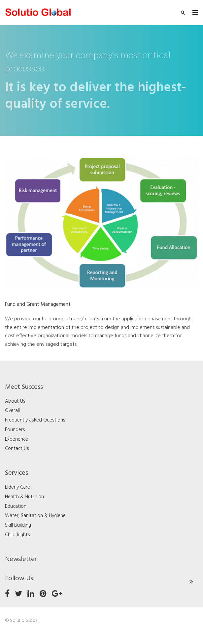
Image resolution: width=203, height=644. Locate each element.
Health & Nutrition (24, 497)
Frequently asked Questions (35, 420)
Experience (17, 439)
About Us (15, 401)
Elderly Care (17, 487)
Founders (15, 430)
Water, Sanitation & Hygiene (35, 516)
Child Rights (17, 535)
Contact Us (17, 449)
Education (16, 506)
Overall (12, 411)
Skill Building (18, 525)
